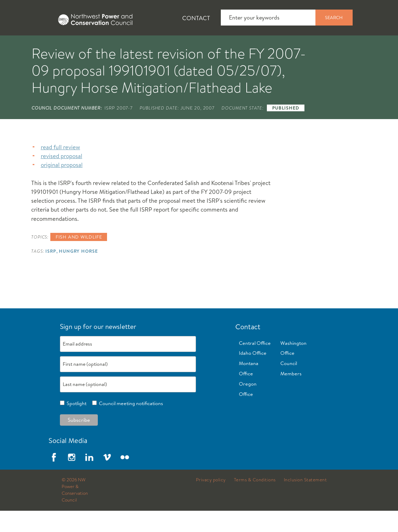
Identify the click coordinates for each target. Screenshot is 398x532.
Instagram (72, 478)
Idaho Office (253, 374)
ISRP (51, 272)
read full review (60, 168)
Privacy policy (211, 501)
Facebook (54, 478)
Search (334, 17)
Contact (196, 18)
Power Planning (199, 46)
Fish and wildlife (79, 258)
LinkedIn (89, 478)
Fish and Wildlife (126, 46)
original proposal (62, 186)
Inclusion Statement (305, 501)
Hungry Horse (78, 272)
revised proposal (61, 177)
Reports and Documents (333, 46)
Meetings (260, 46)
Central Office (255, 364)
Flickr (125, 478)
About (27, 46)
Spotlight (75, 425)
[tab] (21, 46)
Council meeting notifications (130, 425)
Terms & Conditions (255, 501)
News (68, 46)
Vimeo (107, 478)
